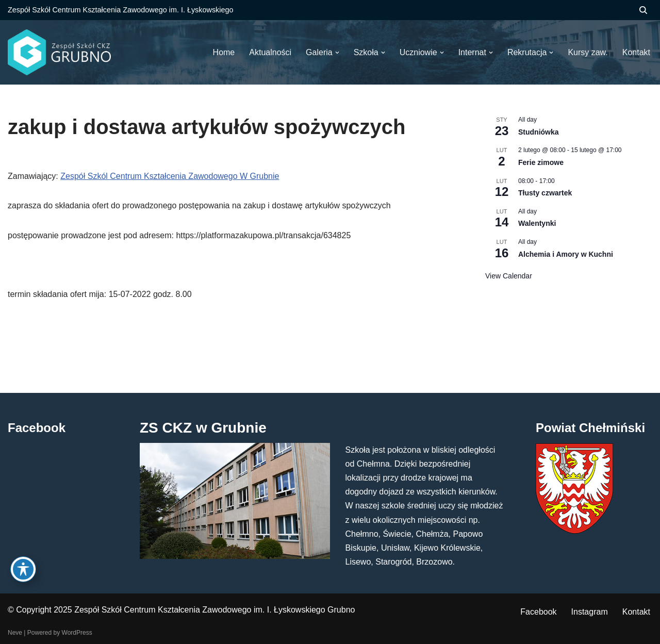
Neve (15, 633)
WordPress (77, 633)
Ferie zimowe (541, 162)
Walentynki (537, 223)
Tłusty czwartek (545, 193)
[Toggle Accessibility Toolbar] (23, 569)
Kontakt (636, 612)
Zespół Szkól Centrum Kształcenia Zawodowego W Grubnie (170, 176)
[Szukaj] (643, 10)
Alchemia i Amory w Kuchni (566, 254)
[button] (337, 53)
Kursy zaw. (588, 52)
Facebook (538, 612)
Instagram (590, 612)
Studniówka (539, 132)
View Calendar (509, 276)
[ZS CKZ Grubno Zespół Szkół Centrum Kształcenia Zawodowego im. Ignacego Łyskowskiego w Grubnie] (59, 52)
